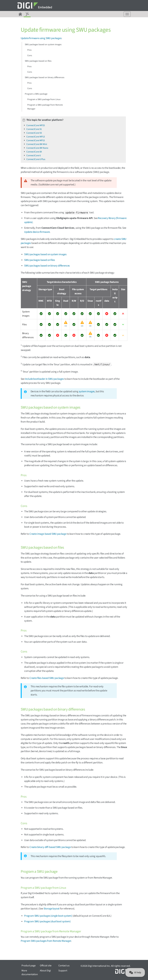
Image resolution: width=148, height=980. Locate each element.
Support (63, 971)
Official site (46, 966)
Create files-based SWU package (47, 678)
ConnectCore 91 (34, 129)
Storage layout (52, 909)
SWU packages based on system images (43, 45)
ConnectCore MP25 (36, 125)
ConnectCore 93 (34, 133)
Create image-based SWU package (48, 534)
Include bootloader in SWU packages (44, 379)
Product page (29, 966)
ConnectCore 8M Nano (37, 148)
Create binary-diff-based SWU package (50, 847)
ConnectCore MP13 (36, 137)
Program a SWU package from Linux (44, 99)
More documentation (30, 972)
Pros (29, 50)
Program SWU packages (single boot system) (48, 916)
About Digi (45, 971)
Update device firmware (37, 232)
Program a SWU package (36, 94)
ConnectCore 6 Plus (36, 159)
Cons (30, 56)
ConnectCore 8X (34, 152)
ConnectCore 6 (34, 156)
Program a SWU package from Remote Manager (45, 107)
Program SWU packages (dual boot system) (47, 921)
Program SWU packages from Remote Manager (46, 941)
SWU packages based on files (38, 61)
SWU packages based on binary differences (45, 77)
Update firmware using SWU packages (41, 38)
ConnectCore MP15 (36, 140)
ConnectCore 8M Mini (37, 144)
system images (87, 391)
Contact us (64, 966)
